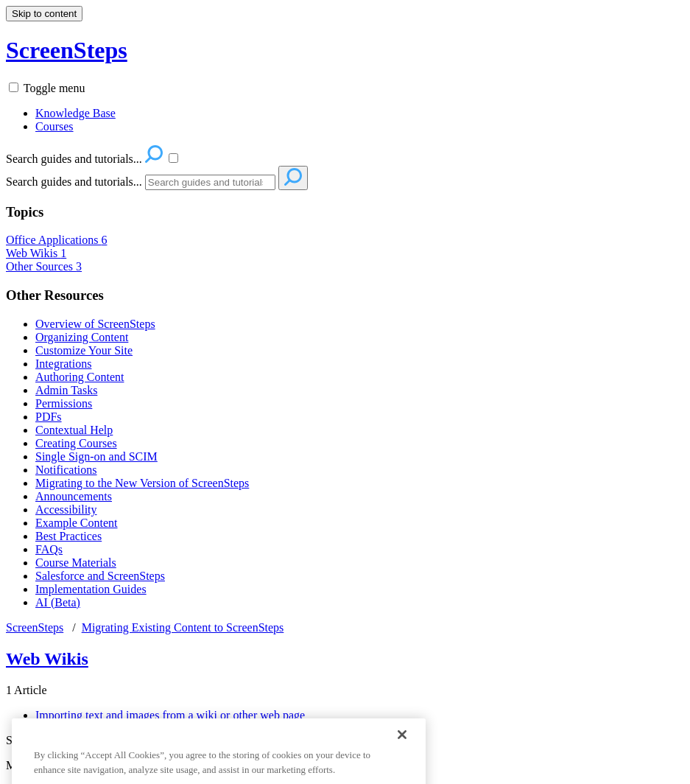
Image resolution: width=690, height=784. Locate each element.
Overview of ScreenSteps (95, 324)
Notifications (66, 470)
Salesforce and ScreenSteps (100, 576)
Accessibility (66, 510)
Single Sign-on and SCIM (96, 456)
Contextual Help (74, 430)
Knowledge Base (75, 113)
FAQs (49, 549)
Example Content (77, 523)
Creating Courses (76, 443)
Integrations (63, 364)
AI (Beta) (58, 602)
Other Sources (44, 266)
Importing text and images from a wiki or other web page (170, 715)
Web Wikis (36, 253)
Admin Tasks (66, 390)
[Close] (402, 752)
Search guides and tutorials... (74, 182)
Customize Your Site (84, 350)
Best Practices (68, 536)
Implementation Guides (91, 589)
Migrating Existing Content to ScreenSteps (183, 627)
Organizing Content (82, 337)
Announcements (74, 496)
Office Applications (56, 240)
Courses (54, 126)
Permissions (64, 403)
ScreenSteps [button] (67, 50)
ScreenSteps (35, 627)
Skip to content (44, 14)
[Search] (210, 182)
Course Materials (76, 563)
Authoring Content (80, 377)
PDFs (49, 417)
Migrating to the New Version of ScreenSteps (142, 483)
